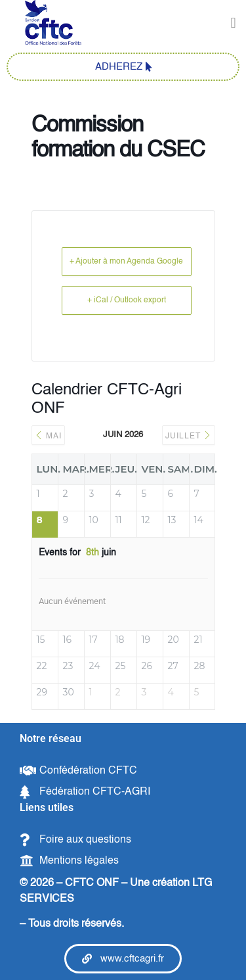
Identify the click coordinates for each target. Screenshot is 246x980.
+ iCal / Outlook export (127, 300)
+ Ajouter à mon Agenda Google (126, 262)
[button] (233, 23)
